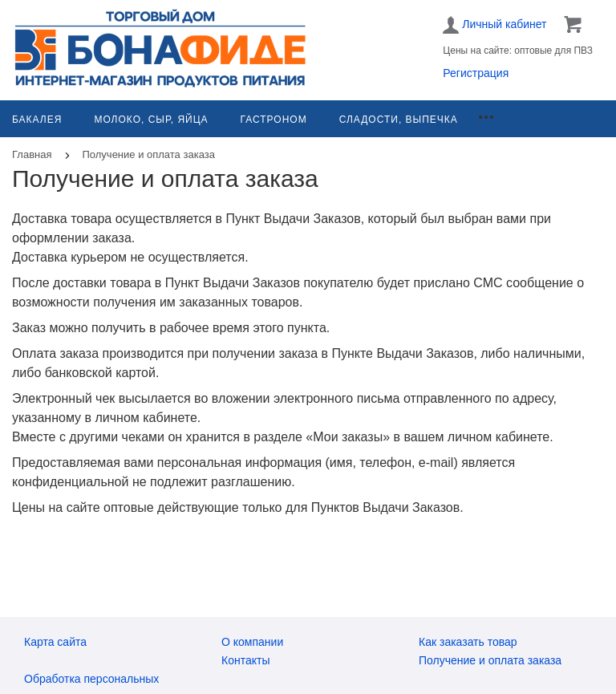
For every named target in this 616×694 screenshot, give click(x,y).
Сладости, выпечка (399, 120)
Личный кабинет (494, 25)
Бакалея (37, 120)
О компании (252, 642)
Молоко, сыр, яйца (151, 120)
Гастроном (274, 120)
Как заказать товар (468, 642)
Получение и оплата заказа (490, 660)
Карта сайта (55, 642)
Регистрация (476, 73)
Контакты (245, 660)
